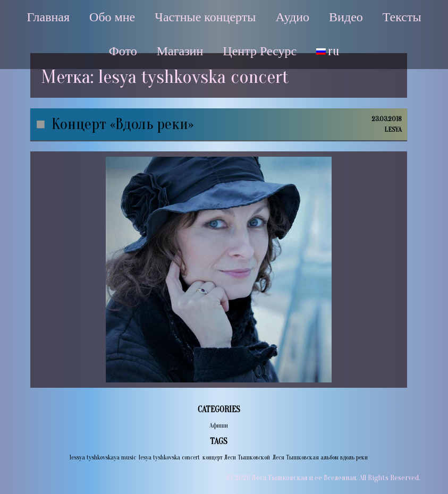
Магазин (180, 51)
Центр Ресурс (260, 51)
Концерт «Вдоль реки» (122, 124)
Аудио (292, 17)
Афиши (219, 425)
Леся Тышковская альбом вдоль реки (320, 457)
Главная (48, 17)
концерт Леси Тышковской (236, 457)
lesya (393, 129)
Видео (346, 17)
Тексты (402, 17)
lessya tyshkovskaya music (103, 457)
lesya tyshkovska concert (169, 457)
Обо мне (112, 17)
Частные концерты (205, 17)
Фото (123, 51)
